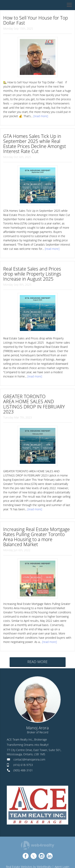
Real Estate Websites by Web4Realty (29, 847)
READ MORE (37, 642)
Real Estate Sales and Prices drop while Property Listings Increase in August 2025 (34, 269)
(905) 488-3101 (23, 751)
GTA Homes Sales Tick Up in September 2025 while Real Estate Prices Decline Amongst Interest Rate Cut (37, 141)
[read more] (41, 115)
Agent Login (62, 847)
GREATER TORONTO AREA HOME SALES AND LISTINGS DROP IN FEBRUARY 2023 (32, 395)
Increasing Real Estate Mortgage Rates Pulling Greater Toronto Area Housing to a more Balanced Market (36, 521)
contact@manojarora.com (29, 740)
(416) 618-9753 (23, 746)
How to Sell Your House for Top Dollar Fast (37, 20)
